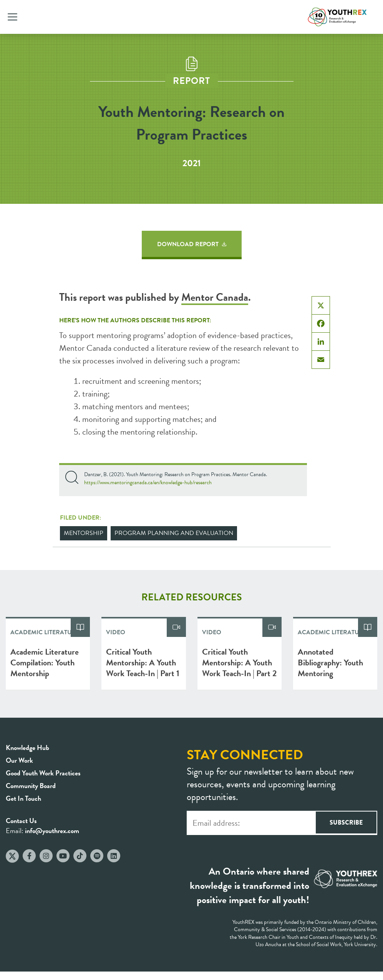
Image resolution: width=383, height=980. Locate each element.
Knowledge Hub (27, 747)
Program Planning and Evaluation (174, 533)
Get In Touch (23, 798)
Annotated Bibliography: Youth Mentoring (330, 662)
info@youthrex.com (52, 831)
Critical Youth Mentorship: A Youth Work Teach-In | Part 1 (143, 662)
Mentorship (84, 533)
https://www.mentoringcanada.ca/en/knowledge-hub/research (148, 482)
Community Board (31, 786)
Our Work (19, 760)
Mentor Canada (215, 297)
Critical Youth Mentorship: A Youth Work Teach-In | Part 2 (239, 662)
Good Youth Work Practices (43, 773)
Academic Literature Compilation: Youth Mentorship (45, 662)
